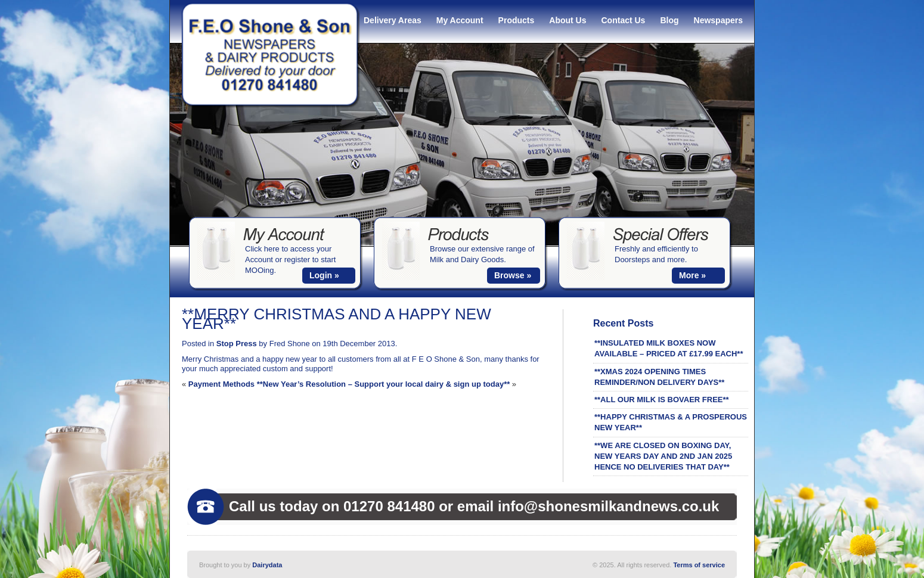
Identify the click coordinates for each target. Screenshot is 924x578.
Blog (669, 20)
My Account (460, 20)
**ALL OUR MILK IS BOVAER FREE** (662, 400)
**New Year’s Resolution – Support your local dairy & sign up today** (384, 384)
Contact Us (624, 20)
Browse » (513, 275)
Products (517, 20)
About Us (568, 20)
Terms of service (699, 565)
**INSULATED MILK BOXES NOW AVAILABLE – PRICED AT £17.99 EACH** (669, 348)
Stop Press (237, 344)
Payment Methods (221, 384)
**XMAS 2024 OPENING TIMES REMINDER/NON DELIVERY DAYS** (659, 377)
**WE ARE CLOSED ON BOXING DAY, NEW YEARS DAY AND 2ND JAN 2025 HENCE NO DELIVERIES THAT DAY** (663, 456)
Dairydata (267, 565)
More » (692, 275)
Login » (324, 275)
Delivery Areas (393, 20)
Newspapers (718, 20)
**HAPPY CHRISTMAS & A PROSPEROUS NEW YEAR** (671, 422)
